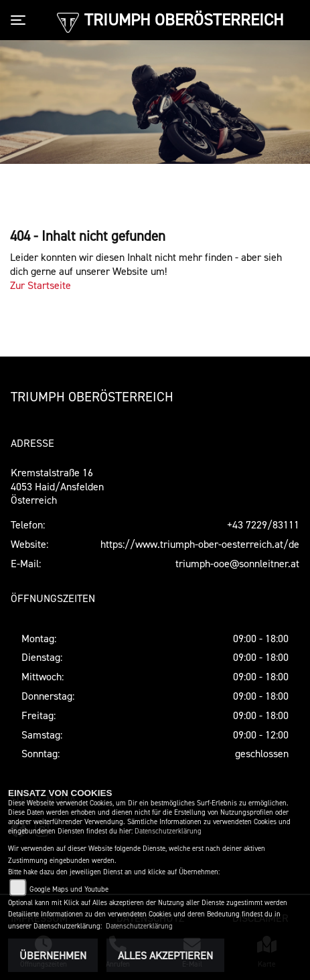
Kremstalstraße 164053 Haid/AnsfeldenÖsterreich (57, 486)
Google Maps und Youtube (69, 889)
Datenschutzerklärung (168, 831)
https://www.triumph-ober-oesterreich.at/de (200, 544)
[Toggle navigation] (21, 20)
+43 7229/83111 (263, 524)
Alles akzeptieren (165, 955)
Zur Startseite (41, 285)
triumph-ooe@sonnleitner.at (237, 563)
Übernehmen (53, 955)
